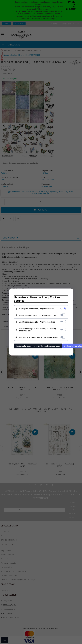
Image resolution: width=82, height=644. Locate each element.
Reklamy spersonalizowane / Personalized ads (39, 337)
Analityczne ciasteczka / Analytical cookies (37, 322)
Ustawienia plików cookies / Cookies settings (37, 299)
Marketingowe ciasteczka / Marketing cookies (38, 315)
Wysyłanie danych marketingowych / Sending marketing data (38, 330)
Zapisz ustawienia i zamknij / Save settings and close (38, 346)
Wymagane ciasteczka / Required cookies (37, 309)
